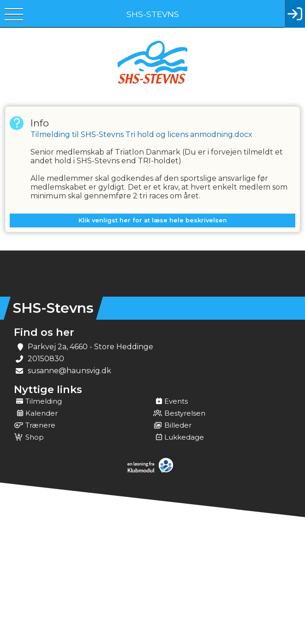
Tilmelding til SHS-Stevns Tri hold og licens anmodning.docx (141, 134)
